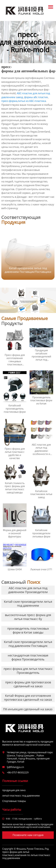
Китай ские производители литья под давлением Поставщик (28, 644)
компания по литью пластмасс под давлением (26, 857)
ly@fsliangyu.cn (15, 767)
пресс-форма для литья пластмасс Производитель (28, 671)
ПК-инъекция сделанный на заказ (28, 709)
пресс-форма (9, 101)
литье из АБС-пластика (32, 101)
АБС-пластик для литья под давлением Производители (28, 590)
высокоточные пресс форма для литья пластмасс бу (28, 617)
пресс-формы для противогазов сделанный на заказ (28, 684)
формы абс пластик (36, 97)
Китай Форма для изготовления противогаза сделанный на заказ (28, 698)
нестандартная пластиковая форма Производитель (28, 657)
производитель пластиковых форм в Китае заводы (28, 630)
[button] (49, 255)
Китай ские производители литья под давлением (28, 604)
